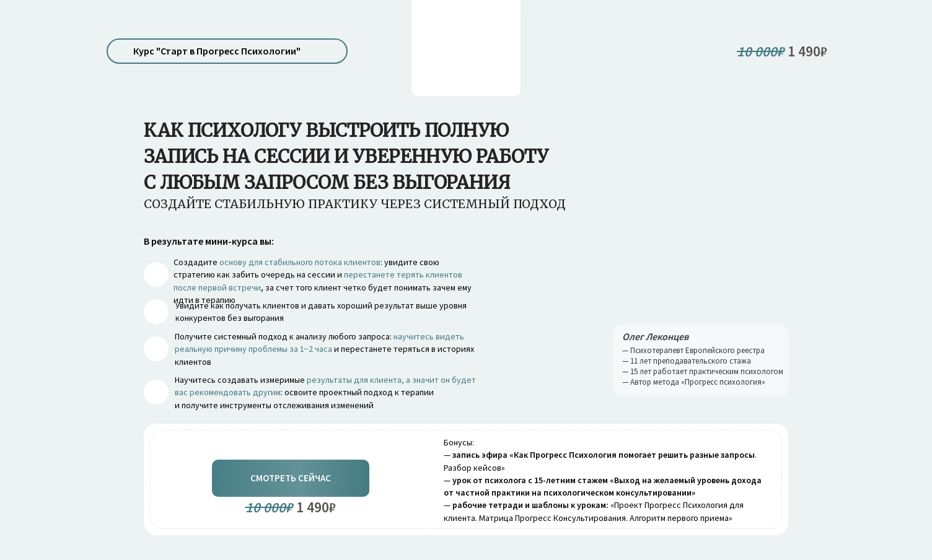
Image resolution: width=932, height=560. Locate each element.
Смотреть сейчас (291, 478)
